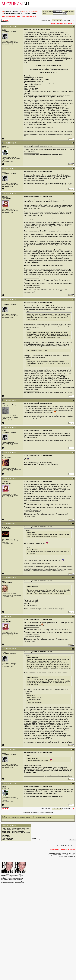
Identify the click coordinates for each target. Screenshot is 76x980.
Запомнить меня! (69, 12)
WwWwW (5, 527)
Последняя (68, 20)
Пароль (44, 13)
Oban (4, 581)
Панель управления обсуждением (61, 23)
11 (61, 20)
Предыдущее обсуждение (30, 813)
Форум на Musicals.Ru (12, 11)
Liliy (4, 403)
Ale (3, 456)
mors (4, 30)
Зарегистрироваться (9, 16)
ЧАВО (18, 16)
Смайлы (5, 837)
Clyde (4, 146)
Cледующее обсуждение (46, 813)
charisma (5, 197)
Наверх (72, 850)
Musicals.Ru (65, 850)
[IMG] (4, 838)
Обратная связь (55, 850)
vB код (4, 835)
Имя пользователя (47, 11)
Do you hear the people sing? (30, 11)
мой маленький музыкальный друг (36, 131)
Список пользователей (29, 16)
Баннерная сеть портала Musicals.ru (12, 875)
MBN (7, 874)
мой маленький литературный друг (60, 131)
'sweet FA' (48, 571)
